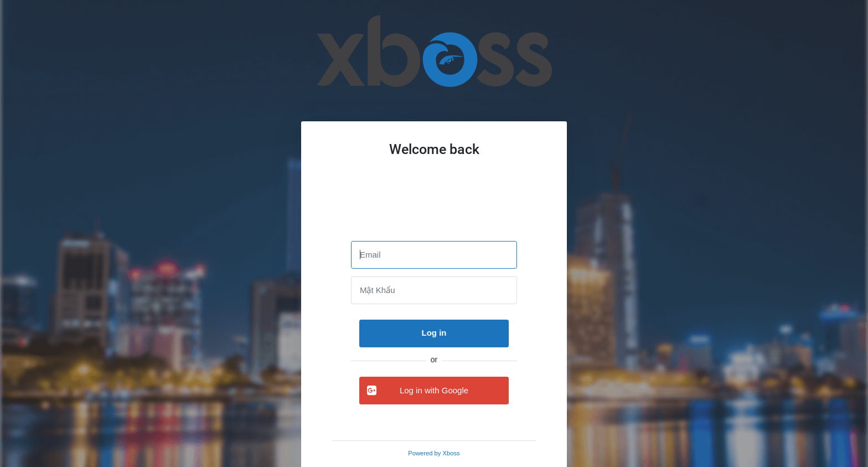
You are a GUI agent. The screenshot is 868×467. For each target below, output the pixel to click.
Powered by (434, 453)
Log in (434, 333)
